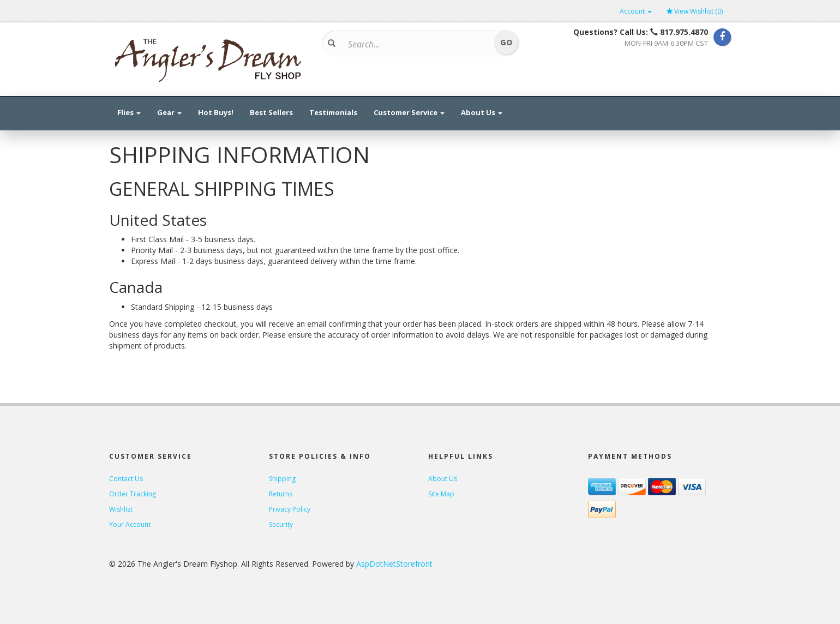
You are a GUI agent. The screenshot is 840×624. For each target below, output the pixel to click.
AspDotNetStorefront (394, 564)
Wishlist (121, 509)
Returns (281, 494)
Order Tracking (133, 494)
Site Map (441, 494)
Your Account (130, 524)
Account (636, 11)
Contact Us (126, 479)
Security (281, 524)
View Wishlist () (695, 11)
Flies (129, 112)
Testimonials (333, 112)
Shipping (282, 479)
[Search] (416, 44)
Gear (169, 112)
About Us (482, 112)
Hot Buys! (216, 112)
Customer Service (409, 112)
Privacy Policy (290, 509)
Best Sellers (271, 112)
